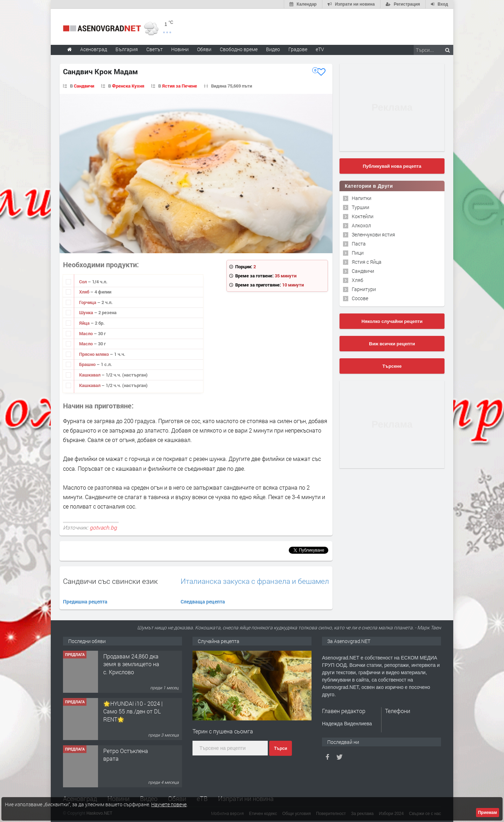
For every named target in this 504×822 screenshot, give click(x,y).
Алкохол (361, 225)
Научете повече (169, 804)
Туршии (360, 207)
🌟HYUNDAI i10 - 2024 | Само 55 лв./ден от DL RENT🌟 (133, 711)
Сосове (360, 298)
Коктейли (363, 216)
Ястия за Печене (180, 86)
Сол (83, 282)
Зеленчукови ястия (373, 234)
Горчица (88, 302)
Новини (180, 49)
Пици (358, 253)
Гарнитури (364, 289)
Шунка (87, 312)
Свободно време (239, 49)
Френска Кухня (128, 86)
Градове (298, 49)
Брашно (88, 364)
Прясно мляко (94, 354)
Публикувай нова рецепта (392, 166)
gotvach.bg (103, 527)
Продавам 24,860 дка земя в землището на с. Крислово (131, 664)
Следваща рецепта (203, 602)
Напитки (362, 198)
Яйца (85, 323)
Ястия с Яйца (367, 262)
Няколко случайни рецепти (392, 321)
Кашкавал (90, 375)
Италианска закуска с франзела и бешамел (255, 581)
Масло (86, 333)
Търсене (392, 366)
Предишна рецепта (85, 602)
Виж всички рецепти (392, 344)
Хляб (85, 292)
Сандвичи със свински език (110, 581)
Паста (359, 244)
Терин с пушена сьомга (223, 731)
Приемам (488, 813)
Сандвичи (84, 86)
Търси (281, 748)
